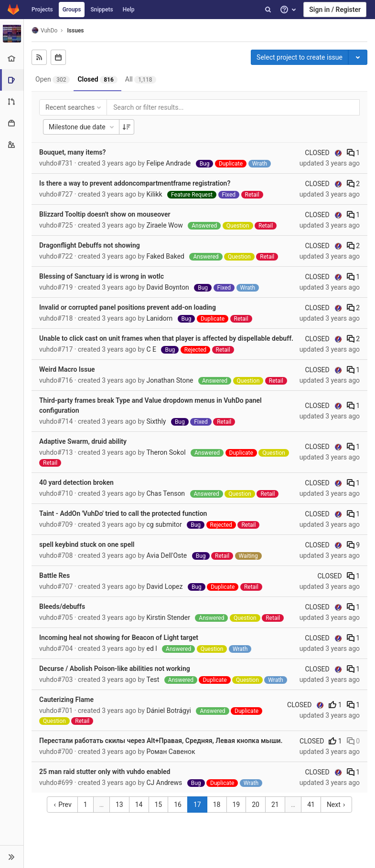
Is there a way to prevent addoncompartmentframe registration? (135, 183)
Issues (75, 31)
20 (256, 805)
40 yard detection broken (76, 482)
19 (236, 805)
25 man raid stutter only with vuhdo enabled (105, 772)
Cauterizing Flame (66, 700)
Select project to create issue (300, 57)
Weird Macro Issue (67, 369)
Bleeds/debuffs (62, 607)
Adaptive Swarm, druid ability (83, 441)
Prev (62, 805)
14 (139, 805)
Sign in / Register (335, 10)
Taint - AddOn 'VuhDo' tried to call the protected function (123, 513)
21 (275, 805)
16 (178, 805)
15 (159, 805)
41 (311, 805)
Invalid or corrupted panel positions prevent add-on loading (128, 307)
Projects (42, 10)
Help (129, 10)
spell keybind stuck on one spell (87, 544)
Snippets (102, 10)
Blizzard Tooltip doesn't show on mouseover (105, 214)
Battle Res (54, 575)
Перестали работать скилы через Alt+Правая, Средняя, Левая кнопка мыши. (161, 741)
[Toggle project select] (358, 57)
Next (336, 805)
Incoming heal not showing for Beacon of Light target (119, 638)
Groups (72, 10)
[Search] (268, 10)
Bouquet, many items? (72, 152)
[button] (12, 857)
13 (119, 805)
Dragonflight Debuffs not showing (90, 245)
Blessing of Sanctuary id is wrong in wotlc (102, 276)
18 (217, 805)
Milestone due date (82, 127)
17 (197, 805)
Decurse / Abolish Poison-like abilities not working (115, 669)
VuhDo (44, 30)
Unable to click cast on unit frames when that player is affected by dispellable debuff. (166, 338)
